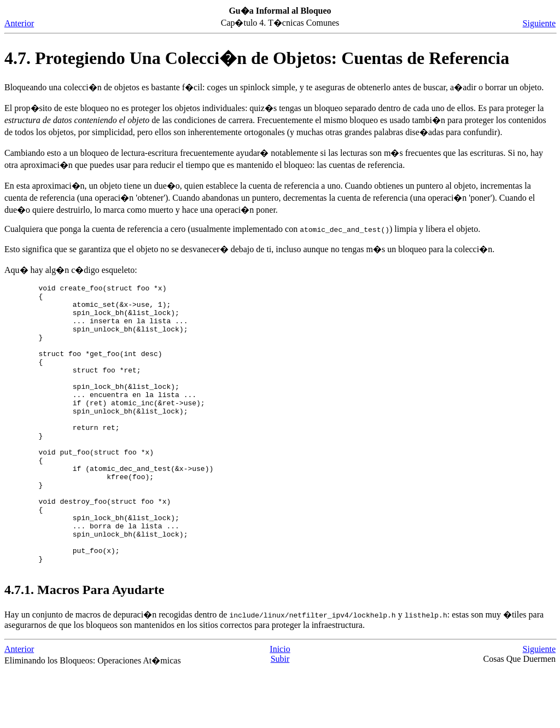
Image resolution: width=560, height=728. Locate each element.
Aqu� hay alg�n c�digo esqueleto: (71, 270)
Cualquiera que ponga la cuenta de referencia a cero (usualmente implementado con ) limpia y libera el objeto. (242, 229)
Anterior (19, 23)
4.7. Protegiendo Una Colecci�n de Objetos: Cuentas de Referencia (257, 58)
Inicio (280, 706)
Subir (280, 716)
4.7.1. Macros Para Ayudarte (84, 647)
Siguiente (539, 23)
